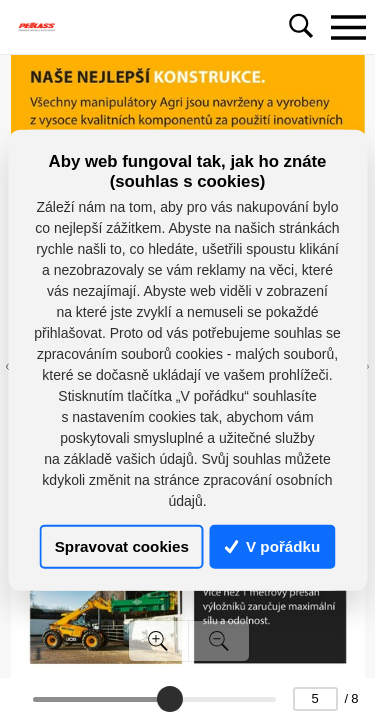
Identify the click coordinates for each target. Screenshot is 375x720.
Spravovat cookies (122, 546)
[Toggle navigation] (348, 27)
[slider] (170, 699)
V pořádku (273, 546)
